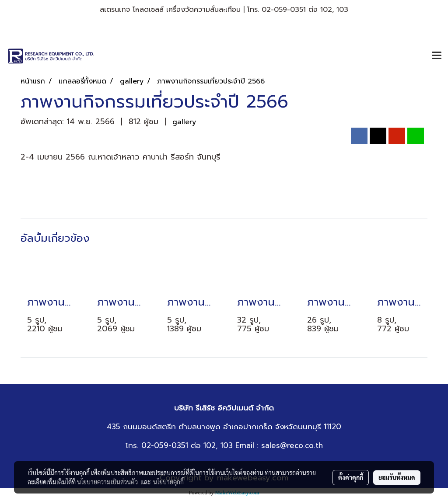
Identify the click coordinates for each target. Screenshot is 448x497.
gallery (184, 122)
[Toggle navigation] (437, 56)
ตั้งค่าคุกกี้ (351, 477)
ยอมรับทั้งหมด (397, 477)
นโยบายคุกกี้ (168, 482)
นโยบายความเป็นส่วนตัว (107, 482)
